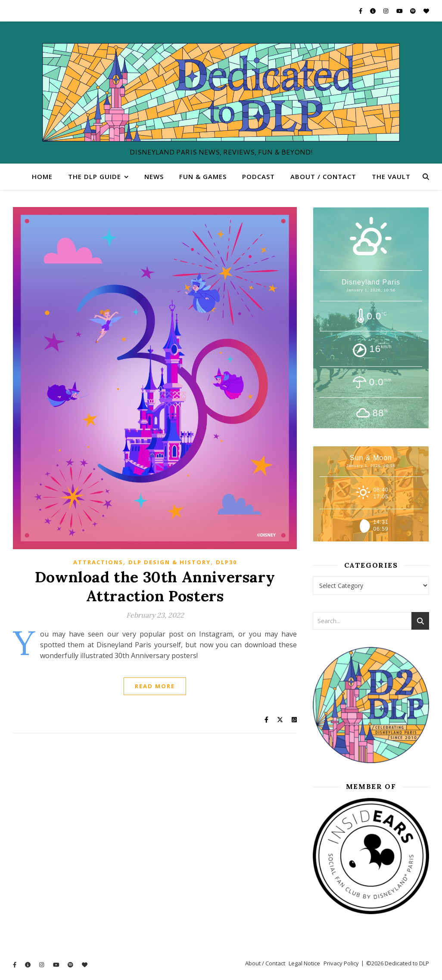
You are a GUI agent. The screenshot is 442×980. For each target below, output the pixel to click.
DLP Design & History (170, 562)
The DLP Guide (95, 176)
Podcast (258, 176)
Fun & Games (203, 176)
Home (42, 176)
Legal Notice (304, 963)
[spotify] (414, 11)
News (154, 176)
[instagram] (386, 11)
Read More (155, 686)
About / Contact (323, 176)
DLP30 (226, 562)
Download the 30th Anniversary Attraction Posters (155, 586)
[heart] (426, 11)
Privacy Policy (341, 963)
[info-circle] (374, 11)
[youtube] (400, 11)
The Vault (391, 176)
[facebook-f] (361, 11)
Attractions (98, 562)
